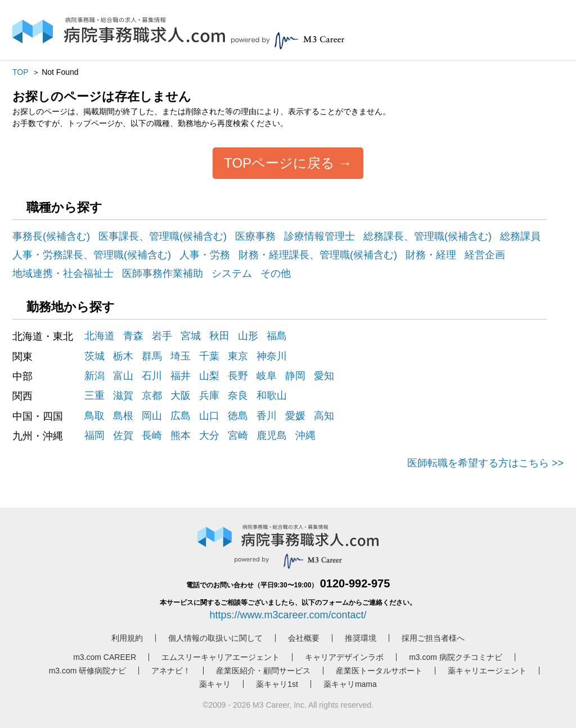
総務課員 (520, 236)
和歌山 (272, 396)
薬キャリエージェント (487, 671)
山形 (248, 336)
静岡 (295, 376)
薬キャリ (215, 684)
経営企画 (485, 255)
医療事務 (255, 236)
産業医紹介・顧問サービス (263, 671)
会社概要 (304, 638)
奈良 (238, 396)
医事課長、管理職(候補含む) (163, 236)
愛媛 (295, 416)
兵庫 (209, 396)
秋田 (219, 336)
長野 (238, 376)
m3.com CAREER (105, 657)
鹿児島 (272, 435)
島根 (123, 416)
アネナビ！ (171, 671)
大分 (209, 435)
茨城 (94, 356)
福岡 (94, 435)
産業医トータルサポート (379, 671)
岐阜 (267, 376)
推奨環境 (361, 638)
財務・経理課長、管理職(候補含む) (318, 255)
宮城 (191, 336)
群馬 (152, 356)
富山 (123, 376)
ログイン (451, 32)
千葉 (209, 356)
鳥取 (94, 416)
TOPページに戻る (279, 163)
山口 (209, 416)
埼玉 (181, 356)
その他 (276, 273)
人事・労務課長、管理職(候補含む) (92, 255)
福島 (277, 336)
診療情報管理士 (319, 236)
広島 (181, 416)
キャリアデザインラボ (344, 657)
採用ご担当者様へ (433, 638)
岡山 (152, 416)
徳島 (238, 416)
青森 (133, 336)
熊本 (181, 435)
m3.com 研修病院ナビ (88, 671)
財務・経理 (431, 255)
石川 (152, 376)
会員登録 (497, 32)
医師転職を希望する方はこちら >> (485, 463)
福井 (181, 376)
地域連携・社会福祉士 (63, 273)
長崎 (152, 435)
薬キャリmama (350, 684)
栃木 (123, 356)
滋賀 (123, 396)
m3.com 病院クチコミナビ (456, 657)
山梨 (209, 376)
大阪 (181, 396)
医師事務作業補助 (163, 273)
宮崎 (238, 435)
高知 (324, 416)
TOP (20, 72)
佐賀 (123, 435)
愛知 (324, 376)
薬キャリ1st (277, 684)
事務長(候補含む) (51, 236)
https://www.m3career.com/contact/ (288, 615)
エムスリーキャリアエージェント (220, 657)
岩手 (162, 336)
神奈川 (272, 356)
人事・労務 (205, 255)
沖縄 (305, 435)
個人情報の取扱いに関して (215, 638)
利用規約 (127, 638)
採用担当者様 (543, 30)
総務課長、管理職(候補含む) (427, 236)
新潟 (94, 376)
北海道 (100, 336)
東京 (238, 356)
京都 (152, 396)
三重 (94, 396)
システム (232, 273)
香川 (267, 416)
